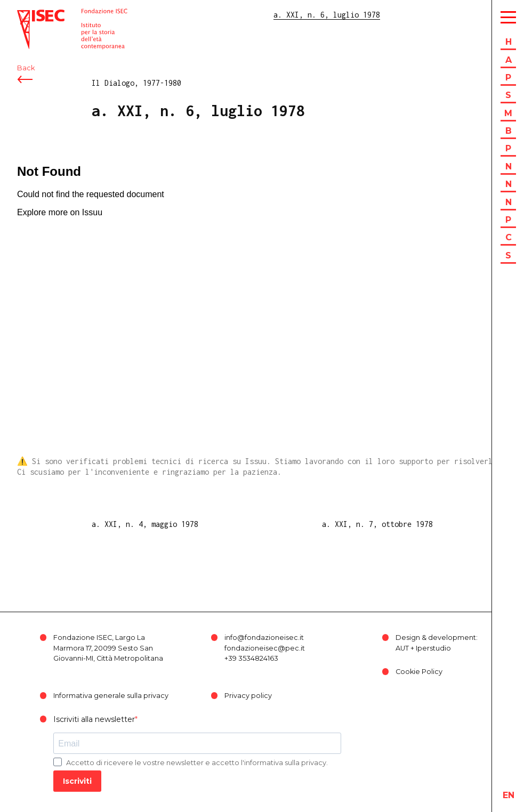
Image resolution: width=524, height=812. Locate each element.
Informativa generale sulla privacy (111, 696)
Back (26, 68)
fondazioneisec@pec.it (265, 648)
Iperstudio (433, 648)
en (509, 795)
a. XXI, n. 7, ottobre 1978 (377, 524)
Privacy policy (248, 696)
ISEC (26, 15)
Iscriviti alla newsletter (94, 719)
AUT (402, 648)
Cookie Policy (419, 672)
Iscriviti (77, 781)
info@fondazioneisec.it (264, 638)
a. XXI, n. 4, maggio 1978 (145, 524)
